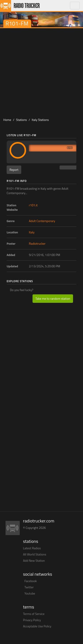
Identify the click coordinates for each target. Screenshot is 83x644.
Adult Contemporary (42, 221)
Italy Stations (40, 120)
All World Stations (35, 554)
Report (14, 170)
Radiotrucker (37, 243)
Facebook (31, 581)
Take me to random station (53, 298)
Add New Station (34, 560)
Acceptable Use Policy (37, 626)
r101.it (33, 205)
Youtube (30, 593)
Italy (32, 232)
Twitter (29, 587)
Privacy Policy (32, 620)
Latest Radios (32, 548)
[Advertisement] (41, 72)
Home (7, 120)
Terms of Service (34, 614)
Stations (22, 120)
